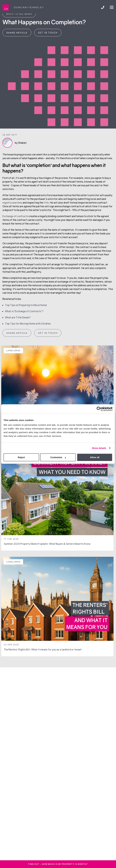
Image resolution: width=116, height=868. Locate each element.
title (46, 203)
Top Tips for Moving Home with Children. (28, 324)
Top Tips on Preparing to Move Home (26, 305)
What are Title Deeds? (18, 317)
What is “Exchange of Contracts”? (24, 311)
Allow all (95, 457)
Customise (58, 457)
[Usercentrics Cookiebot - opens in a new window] (99, 409)
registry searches (12, 203)
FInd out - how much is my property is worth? (58, 864)
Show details (99, 448)
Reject (21, 457)
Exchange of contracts (15, 216)
